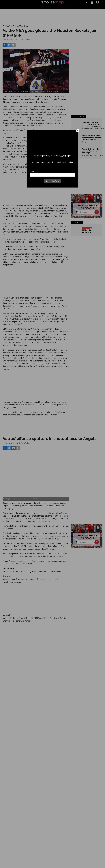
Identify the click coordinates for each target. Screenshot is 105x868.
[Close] (78, 131)
